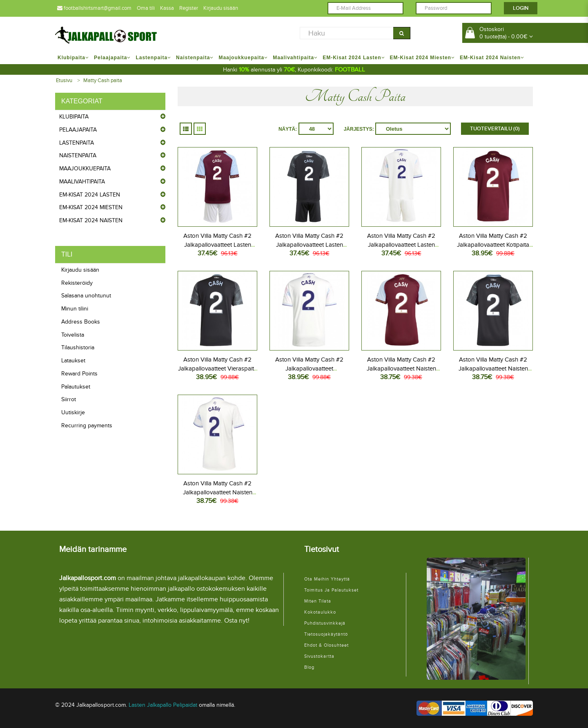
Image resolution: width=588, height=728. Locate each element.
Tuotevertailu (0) (495, 129)
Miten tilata (318, 601)
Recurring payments (87, 425)
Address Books (81, 322)
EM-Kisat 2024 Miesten (91, 207)
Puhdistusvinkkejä (325, 623)
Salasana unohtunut (86, 296)
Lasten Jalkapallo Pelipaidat (163, 705)
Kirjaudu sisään (221, 8)
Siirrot (69, 399)
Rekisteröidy (77, 283)
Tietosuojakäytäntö (326, 634)
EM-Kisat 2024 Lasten (90, 195)
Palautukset (76, 387)
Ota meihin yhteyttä (327, 579)
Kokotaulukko (320, 612)
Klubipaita (74, 117)
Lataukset (73, 361)
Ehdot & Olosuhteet (326, 645)
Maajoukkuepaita (85, 169)
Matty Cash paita (103, 80)
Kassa (167, 8)
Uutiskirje (73, 412)
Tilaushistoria (78, 347)
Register (189, 8)
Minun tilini (75, 309)
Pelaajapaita (78, 130)
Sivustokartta (319, 656)
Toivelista (73, 335)
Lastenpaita (77, 143)
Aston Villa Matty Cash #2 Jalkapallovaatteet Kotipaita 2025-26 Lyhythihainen (493, 245)
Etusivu (64, 80)
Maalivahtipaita (82, 182)
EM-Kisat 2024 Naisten (91, 220)
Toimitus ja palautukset (331, 590)
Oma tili (146, 8)
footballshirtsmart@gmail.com (94, 8)
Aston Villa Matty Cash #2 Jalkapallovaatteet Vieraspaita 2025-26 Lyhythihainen (218, 368)
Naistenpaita (78, 155)
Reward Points (79, 374)
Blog (309, 667)
